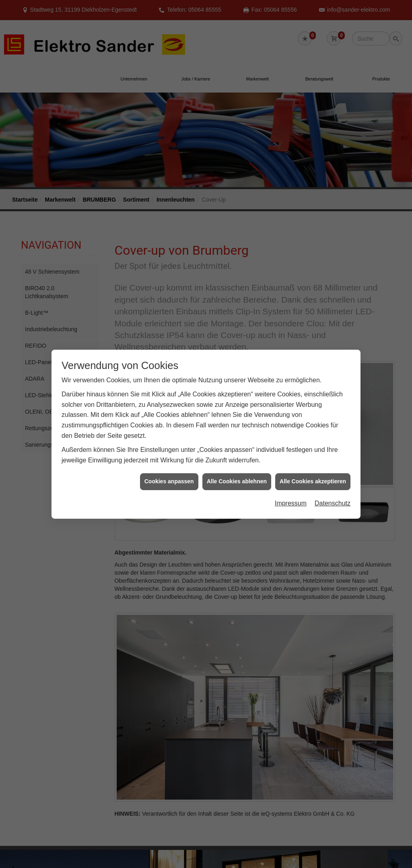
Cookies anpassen (169, 474)
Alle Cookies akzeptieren (313, 474)
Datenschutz (333, 496)
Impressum (291, 496)
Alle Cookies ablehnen (237, 474)
